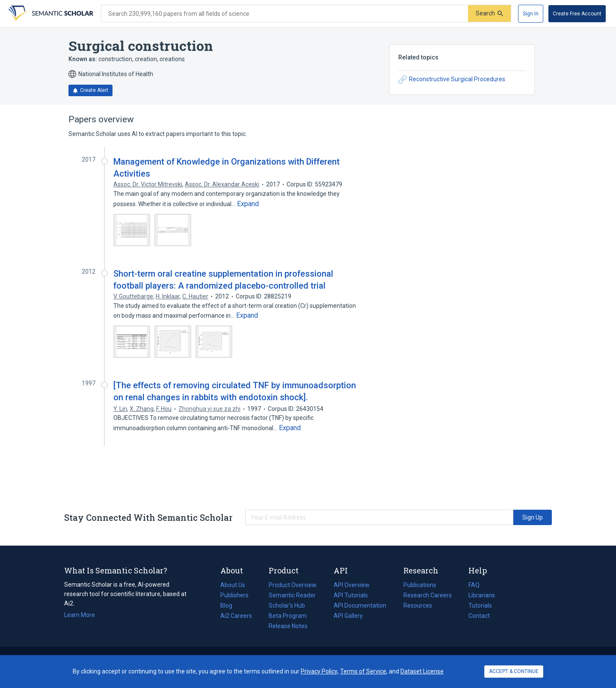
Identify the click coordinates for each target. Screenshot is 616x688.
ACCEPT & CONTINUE (514, 671)
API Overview (352, 585)
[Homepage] (50, 14)
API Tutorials (351, 595)
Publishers (234, 595)
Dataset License (422, 671)
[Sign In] (531, 14)
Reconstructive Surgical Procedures (452, 80)
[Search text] (285, 14)
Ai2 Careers (236, 616)
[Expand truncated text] (248, 204)
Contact (479, 616)
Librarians (482, 595)
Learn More (80, 615)
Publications (420, 585)
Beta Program (288, 616)
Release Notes (288, 626)
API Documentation (360, 605)
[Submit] (489, 13)
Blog (230, 605)
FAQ (474, 585)
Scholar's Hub (287, 605)
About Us (233, 585)
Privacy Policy (319, 671)
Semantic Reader (292, 595)
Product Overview (293, 585)
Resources (418, 605)
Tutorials (480, 605)
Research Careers (428, 595)
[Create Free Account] (577, 14)
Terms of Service (363, 671)
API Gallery (348, 616)
